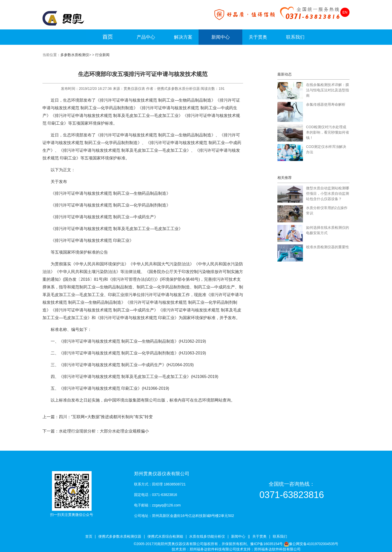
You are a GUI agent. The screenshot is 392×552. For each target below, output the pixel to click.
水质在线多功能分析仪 (207, 536)
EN (345, 12)
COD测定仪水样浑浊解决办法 (326, 149)
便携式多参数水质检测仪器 (120, 536)
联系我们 (295, 37)
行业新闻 (102, 55)
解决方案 (183, 37)
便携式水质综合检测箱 (165, 536)
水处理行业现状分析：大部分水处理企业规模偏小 (104, 431)
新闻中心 (221, 37)
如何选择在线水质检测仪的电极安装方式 (328, 230)
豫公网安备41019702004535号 (314, 544)
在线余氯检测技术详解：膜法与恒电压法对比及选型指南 (328, 90)
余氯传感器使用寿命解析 (326, 104)
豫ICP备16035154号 (267, 544)
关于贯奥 (258, 37)
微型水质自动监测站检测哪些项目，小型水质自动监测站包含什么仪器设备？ (328, 193)
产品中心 (146, 37)
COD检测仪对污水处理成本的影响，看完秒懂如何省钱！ (328, 132)
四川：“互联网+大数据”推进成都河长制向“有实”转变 (106, 417)
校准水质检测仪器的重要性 (328, 247)
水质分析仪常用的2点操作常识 (327, 210)
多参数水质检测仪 (75, 55)
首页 (89, 536)
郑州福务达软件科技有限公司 (213, 549)
